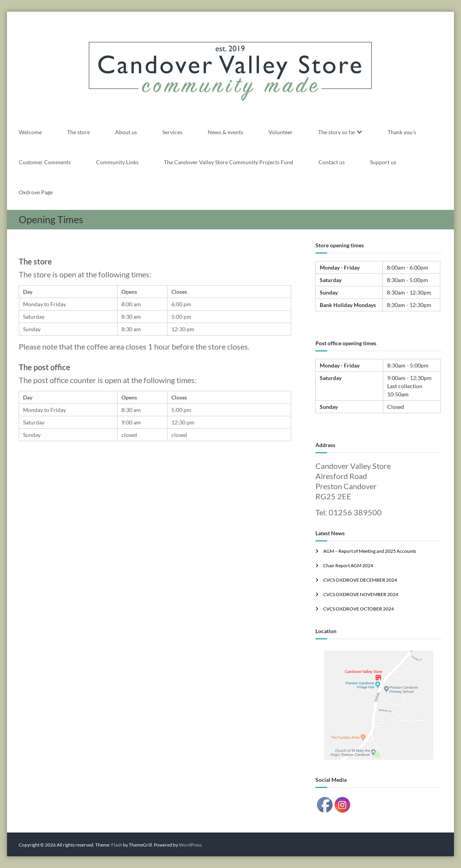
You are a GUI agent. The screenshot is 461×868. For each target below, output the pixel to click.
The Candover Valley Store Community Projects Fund (229, 162)
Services (172, 132)
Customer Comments (45, 162)
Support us (383, 162)
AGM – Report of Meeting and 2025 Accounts (370, 551)
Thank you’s (402, 132)
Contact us (332, 162)
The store (78, 132)
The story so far (337, 132)
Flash (117, 845)
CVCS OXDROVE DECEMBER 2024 (360, 580)
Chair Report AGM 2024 (348, 565)
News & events (225, 132)
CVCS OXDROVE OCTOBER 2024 (359, 609)
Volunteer (281, 132)
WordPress (190, 845)
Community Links (117, 162)
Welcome (30, 132)
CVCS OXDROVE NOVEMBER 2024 (361, 594)
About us (126, 132)
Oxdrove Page (36, 192)
